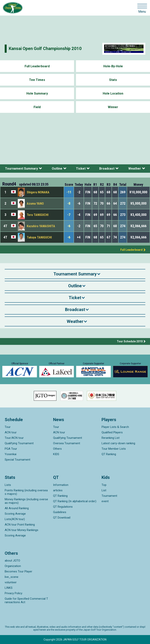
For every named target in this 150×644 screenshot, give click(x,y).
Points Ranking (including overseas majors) (26, 492)
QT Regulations (63, 507)
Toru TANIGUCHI (38, 215)
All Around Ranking (17, 508)
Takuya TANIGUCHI (39, 237)
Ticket (81, 169)
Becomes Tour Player (18, 571)
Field (37, 107)
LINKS (9, 588)
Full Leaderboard (37, 66)
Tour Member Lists (114, 449)
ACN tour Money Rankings (21, 530)
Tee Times (37, 80)
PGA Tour (11, 449)
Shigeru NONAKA (38, 192)
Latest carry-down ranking (118, 443)
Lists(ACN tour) (15, 519)
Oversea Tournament (67, 443)
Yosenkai (11, 454)
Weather (135, 169)
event (105, 501)
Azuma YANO (35, 204)
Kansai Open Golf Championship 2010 (45, 49)
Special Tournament (17, 460)
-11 (69, 192)
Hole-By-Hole (113, 66)
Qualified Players (112, 432)
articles (58, 490)
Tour (8, 427)
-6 (69, 226)
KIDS (56, 454)
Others (57, 449)
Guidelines (60, 512)
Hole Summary (37, 93)
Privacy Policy (13, 593)
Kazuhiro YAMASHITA (41, 226)
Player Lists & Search (115, 427)
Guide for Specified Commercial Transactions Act (26, 600)
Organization (13, 566)
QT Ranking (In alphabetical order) (75, 501)
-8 (69, 203)
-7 (69, 215)
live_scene (12, 577)
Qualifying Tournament (19, 443)
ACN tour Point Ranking (20, 525)
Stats (113, 80)
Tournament (109, 496)
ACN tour (11, 432)
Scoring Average (15, 514)
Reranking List (111, 438)
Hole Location (113, 93)
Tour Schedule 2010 (130, 341)
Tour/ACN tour (14, 438)
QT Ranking (109, 454)
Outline (57, 169)
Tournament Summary (21, 169)
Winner (113, 107)
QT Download (62, 518)
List (104, 490)
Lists (8, 485)
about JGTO (12, 561)
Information (61, 485)
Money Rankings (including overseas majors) (26, 501)
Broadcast (107, 169)
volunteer (11, 582)
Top (104, 485)
